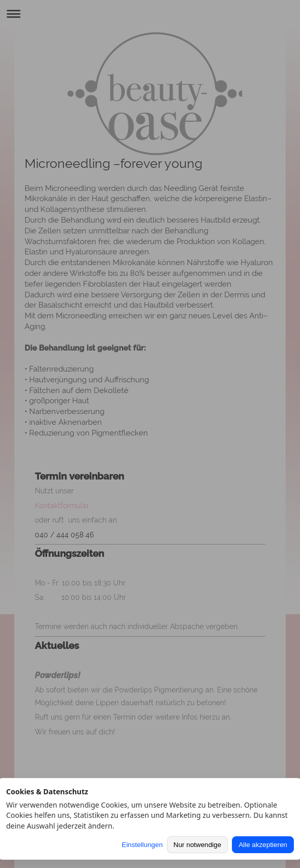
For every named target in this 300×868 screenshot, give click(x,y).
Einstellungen (142, 845)
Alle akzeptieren (263, 845)
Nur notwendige (197, 845)
